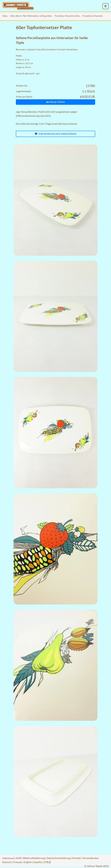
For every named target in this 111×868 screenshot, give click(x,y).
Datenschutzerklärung (58, 858)
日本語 (47, 862)
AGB (19, 858)
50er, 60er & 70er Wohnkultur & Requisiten (31, 16)
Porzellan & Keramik (92, 16)
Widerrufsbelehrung (34, 858)
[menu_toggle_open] (106, 6)
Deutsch (7, 862)
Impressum (8, 858)
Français (18, 862)
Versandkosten (29, 112)
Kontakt (76, 858)
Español (38, 862)
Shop (5, 16)
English (28, 862)
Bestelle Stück (56, 102)
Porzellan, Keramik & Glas (67, 16)
